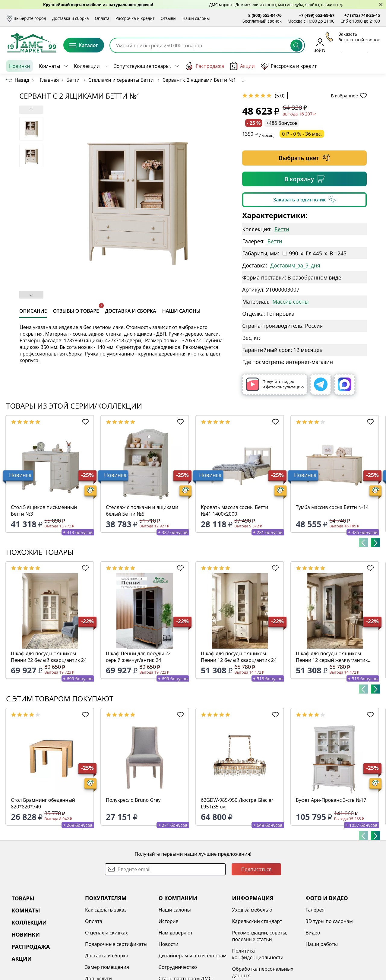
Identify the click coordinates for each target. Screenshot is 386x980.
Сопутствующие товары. (142, 66)
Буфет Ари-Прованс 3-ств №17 (331, 800)
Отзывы (168, 18)
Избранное (344, 45)
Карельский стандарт (257, 921)
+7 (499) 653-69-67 (317, 15)
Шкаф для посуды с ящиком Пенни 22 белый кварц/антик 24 (49, 657)
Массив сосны (290, 302)
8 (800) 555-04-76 (265, 15)
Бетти (282, 229)
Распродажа (204, 66)
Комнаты (49, 66)
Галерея (315, 910)
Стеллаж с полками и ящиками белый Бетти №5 (142, 511)
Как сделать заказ (106, 910)
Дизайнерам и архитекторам (193, 956)
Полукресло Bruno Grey (133, 800)
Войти (320, 45)
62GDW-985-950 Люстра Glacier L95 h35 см (237, 803)
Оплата (102, 18)
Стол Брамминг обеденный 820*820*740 (43, 803)
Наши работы (322, 944)
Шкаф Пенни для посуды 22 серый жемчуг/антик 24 (138, 657)
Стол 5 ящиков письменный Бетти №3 (44, 511)
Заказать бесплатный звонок (352, 66)
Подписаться (256, 869)
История (169, 921)
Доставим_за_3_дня (295, 265)
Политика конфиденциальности (258, 954)
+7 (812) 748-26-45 (362, 15)
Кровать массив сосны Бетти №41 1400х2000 (234, 511)
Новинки (19, 66)
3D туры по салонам (329, 921)
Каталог (84, 45)
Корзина (371, 45)
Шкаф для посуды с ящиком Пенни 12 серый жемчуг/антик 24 (332, 657)
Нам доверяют (176, 933)
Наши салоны (196, 18)
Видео (313, 933)
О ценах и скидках (106, 933)
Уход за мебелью (252, 910)
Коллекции (87, 66)
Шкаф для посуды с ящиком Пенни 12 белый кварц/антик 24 (239, 657)
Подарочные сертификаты (116, 944)
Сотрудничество (178, 967)
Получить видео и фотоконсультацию (275, 384)
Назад (22, 80)
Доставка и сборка (71, 18)
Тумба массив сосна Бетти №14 (332, 507)
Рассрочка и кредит (135, 18)
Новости (169, 944)
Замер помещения (107, 967)
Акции (242, 66)
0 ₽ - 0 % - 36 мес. (302, 134)
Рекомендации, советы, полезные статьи (260, 936)
